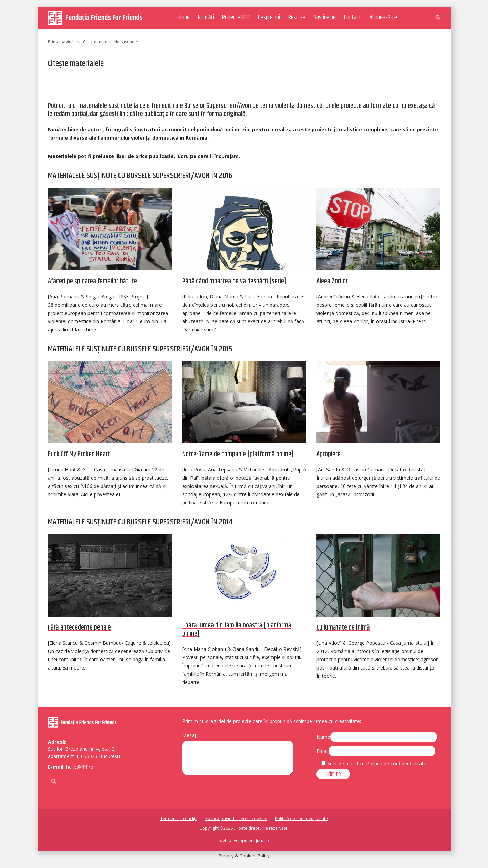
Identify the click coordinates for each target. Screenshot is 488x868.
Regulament (69, 85)
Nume (323, 737)
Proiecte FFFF (236, 18)
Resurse (297, 18)
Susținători (132, 85)
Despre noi (269, 18)
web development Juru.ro (244, 841)
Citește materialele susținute (246, 85)
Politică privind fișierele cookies (236, 819)
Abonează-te (383, 18)
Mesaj (189, 735)
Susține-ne (325, 18)
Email (323, 751)
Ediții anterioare (176, 85)
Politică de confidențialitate (301, 819)
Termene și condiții (179, 819)
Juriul (101, 85)
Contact (353, 18)
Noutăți (206, 18)
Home (184, 18)
